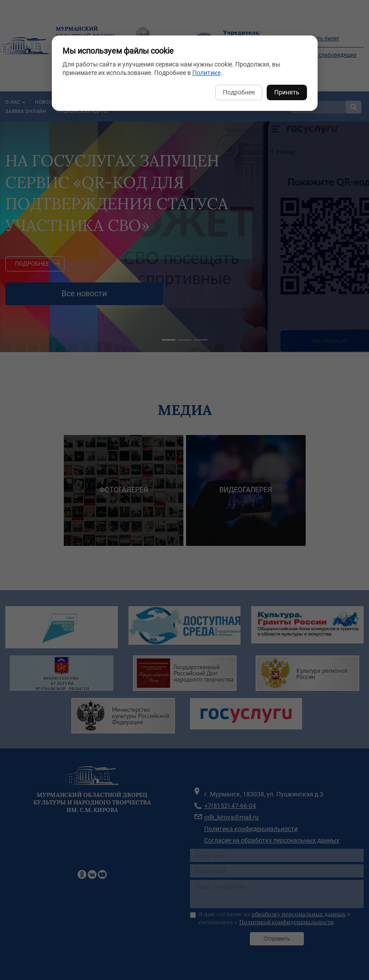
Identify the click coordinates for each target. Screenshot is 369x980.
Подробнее (239, 92)
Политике (206, 73)
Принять (287, 92)
